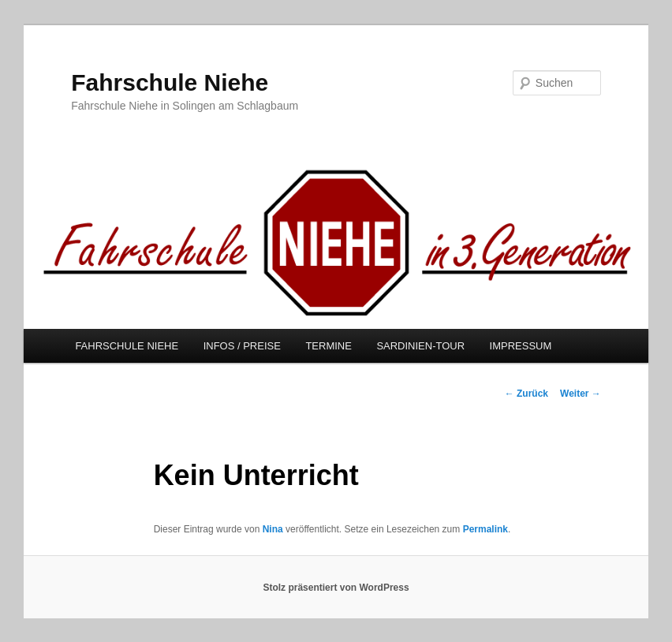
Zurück (526, 394)
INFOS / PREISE (242, 346)
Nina (273, 529)
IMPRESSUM (521, 346)
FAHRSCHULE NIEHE (127, 346)
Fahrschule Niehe (170, 82)
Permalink (485, 529)
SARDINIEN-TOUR (420, 346)
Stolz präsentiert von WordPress (336, 588)
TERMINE (329, 346)
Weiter (581, 394)
